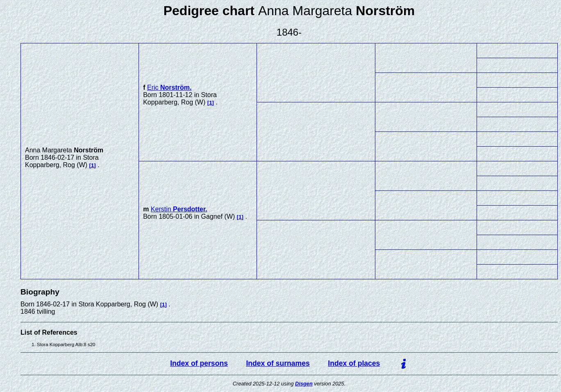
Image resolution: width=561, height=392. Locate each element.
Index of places (354, 363)
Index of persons (199, 363)
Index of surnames (278, 363)
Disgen (304, 384)
